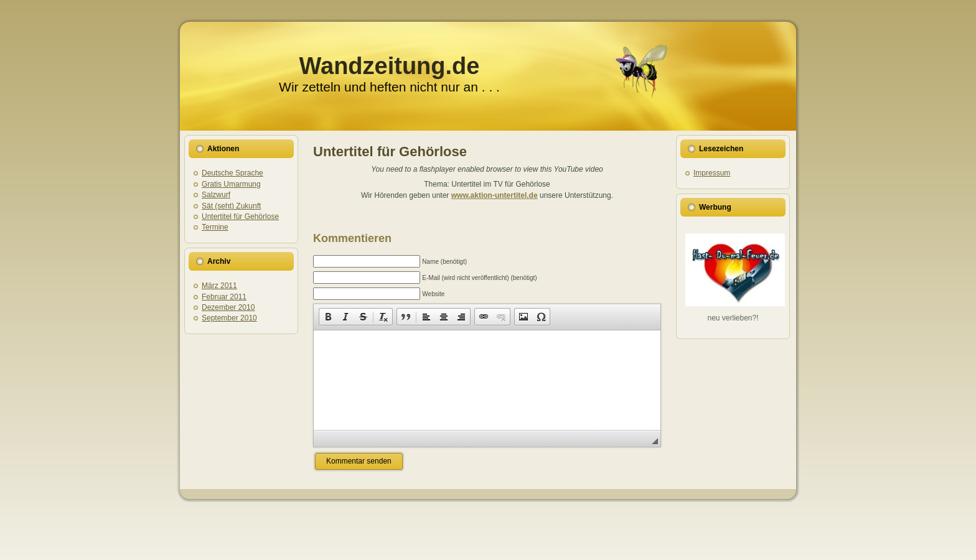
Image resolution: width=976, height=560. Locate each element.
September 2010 (229, 318)
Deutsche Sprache (232, 173)
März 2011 (219, 286)
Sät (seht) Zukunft (231, 206)
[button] (328, 317)
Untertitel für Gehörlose (240, 217)
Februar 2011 (224, 297)
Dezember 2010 (228, 307)
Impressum (712, 173)
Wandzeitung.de (390, 66)
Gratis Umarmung (231, 184)
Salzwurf (216, 195)
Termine (215, 227)
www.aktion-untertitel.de (495, 195)
